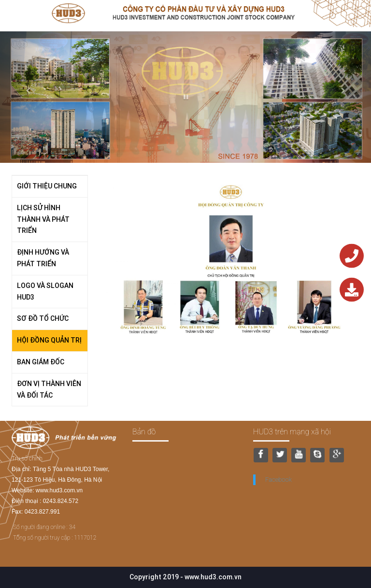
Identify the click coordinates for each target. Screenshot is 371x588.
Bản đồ (144, 432)
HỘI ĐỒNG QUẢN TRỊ (49, 340)
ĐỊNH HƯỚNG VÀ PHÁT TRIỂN (43, 258)
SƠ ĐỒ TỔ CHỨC (43, 318)
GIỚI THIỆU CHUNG (47, 186)
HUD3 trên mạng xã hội (292, 432)
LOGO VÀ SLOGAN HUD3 (45, 291)
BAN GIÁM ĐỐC (41, 362)
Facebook (278, 480)
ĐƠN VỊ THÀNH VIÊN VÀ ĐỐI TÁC (49, 389)
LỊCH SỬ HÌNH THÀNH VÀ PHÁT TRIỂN (43, 219)
